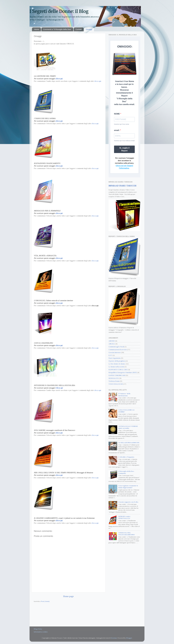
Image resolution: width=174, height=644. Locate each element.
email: (117, 130)
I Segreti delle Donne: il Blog (59, 11)
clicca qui (59, 121)
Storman (114, 638)
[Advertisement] (124, 584)
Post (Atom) (45, 601)
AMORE (112, 341)
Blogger (129, 638)
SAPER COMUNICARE (117, 375)
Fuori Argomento (115, 358)
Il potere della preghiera (117, 361)
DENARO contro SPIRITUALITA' (124, 517)
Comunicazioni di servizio (118, 350)
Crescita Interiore (115, 352)
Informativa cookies (41, 632)
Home (37, 29)
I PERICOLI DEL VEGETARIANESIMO (127, 534)
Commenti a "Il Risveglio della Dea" (57, 29)
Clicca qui (59, 388)
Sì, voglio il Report (124, 149)
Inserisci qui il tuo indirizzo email (124, 141)
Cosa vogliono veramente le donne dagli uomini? (128, 487)
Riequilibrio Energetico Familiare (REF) (123, 372)
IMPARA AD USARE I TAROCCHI (122, 186)
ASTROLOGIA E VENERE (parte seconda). (128, 427)
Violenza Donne (114, 381)
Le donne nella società (116, 367)
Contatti (79, 29)
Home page (68, 596)
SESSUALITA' (114, 378)
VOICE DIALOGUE (116, 384)
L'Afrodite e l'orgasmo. (126, 457)
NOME (117, 114)
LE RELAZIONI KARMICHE (129, 443)
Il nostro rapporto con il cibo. (128, 502)
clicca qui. (59, 79)
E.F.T (110, 355)
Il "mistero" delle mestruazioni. (124, 395)
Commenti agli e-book (116, 347)
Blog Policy (38, 629)
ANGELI (112, 344)
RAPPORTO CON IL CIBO (118, 370)
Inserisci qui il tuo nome (122, 124)
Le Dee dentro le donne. (117, 364)
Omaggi (89, 29)
